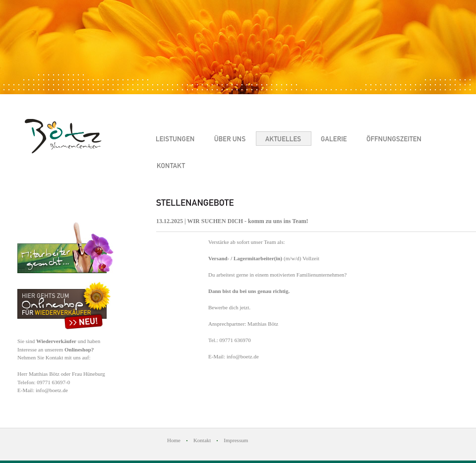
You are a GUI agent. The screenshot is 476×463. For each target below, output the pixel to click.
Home (174, 440)
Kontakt (202, 440)
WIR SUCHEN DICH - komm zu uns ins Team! (247, 221)
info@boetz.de (52, 390)
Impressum (236, 440)
